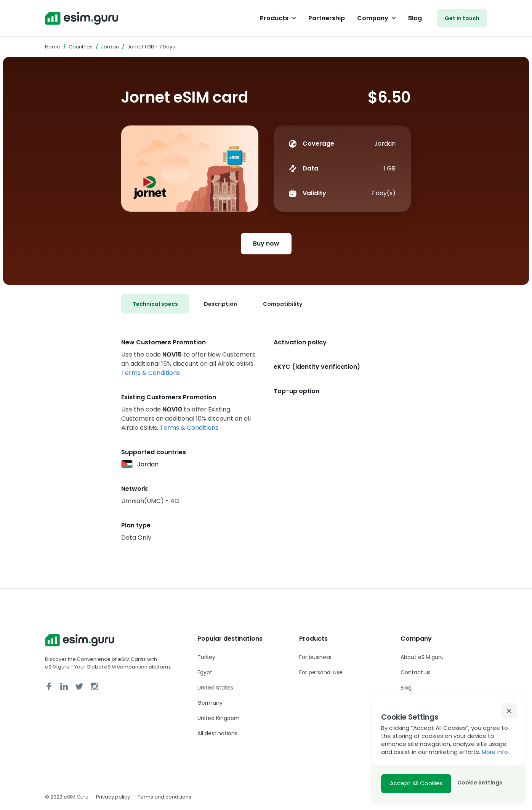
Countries (81, 47)
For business (315, 657)
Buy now (266, 243)
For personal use (321, 672)
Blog (415, 18)
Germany (210, 703)
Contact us (416, 672)
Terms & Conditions (151, 373)
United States (215, 688)
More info (495, 752)
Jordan (110, 47)
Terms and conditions (164, 797)
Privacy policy (113, 797)
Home (53, 47)
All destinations (217, 733)
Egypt (205, 672)
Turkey (206, 657)
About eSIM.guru (422, 657)
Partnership (327, 18)
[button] (509, 711)
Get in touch (462, 18)
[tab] (155, 304)
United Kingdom (219, 718)
